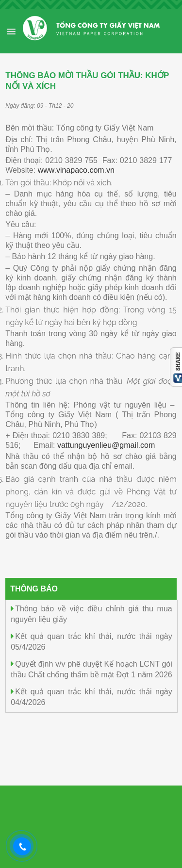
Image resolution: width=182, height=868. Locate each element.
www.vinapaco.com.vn (76, 170)
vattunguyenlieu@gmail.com (106, 445)
